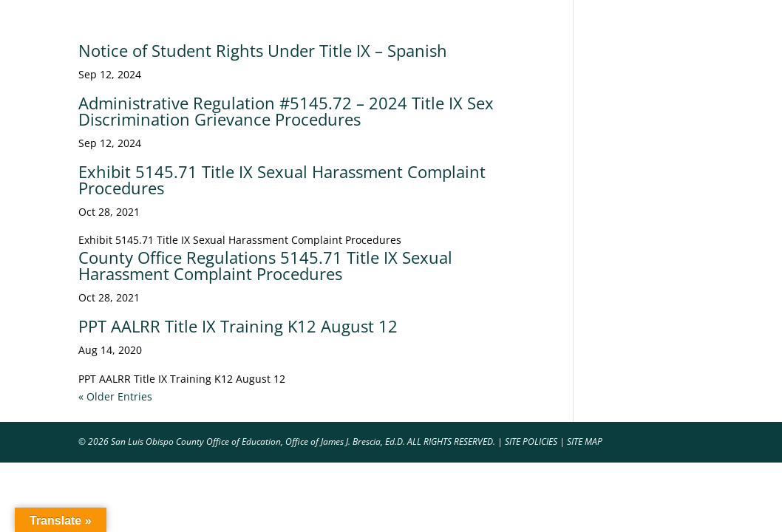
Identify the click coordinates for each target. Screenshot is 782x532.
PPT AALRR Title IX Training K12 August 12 (238, 326)
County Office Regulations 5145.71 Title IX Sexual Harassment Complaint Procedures (265, 265)
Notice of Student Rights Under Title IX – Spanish (263, 50)
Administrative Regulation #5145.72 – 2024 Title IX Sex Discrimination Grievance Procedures (286, 111)
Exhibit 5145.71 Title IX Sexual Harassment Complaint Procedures (282, 180)
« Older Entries (115, 396)
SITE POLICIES (531, 441)
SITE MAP (585, 441)
